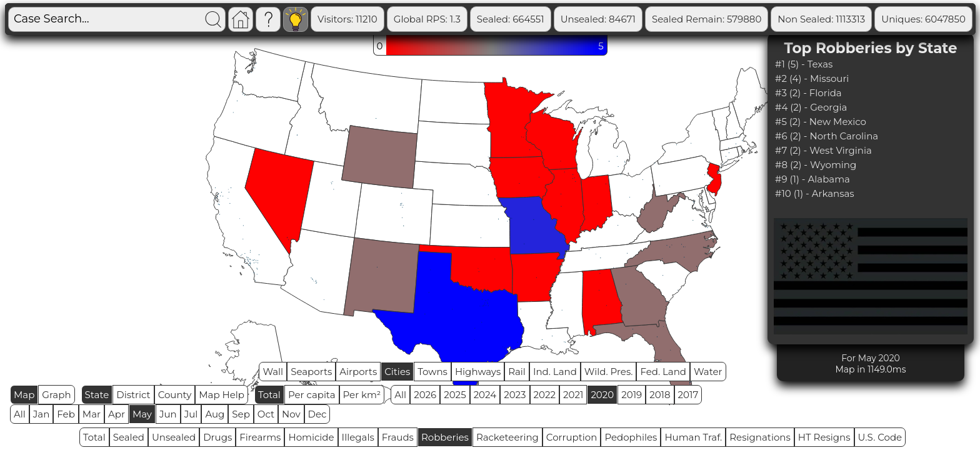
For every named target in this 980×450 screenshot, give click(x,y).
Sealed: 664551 (561, 19)
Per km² (362, 395)
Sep (241, 414)
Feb (66, 414)
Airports (358, 372)
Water (708, 372)
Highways (478, 372)
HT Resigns (824, 437)
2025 (455, 395)
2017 (688, 395)
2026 (425, 395)
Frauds (398, 437)
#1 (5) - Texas (804, 64)
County (175, 395)
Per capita (312, 395)
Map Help (222, 395)
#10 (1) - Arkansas (815, 193)
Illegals (358, 437)
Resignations (760, 437)
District (133, 395)
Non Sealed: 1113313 (871, 19)
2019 (632, 395)
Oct (266, 414)
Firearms (260, 437)
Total (269, 395)
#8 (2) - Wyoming (816, 165)
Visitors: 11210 (397, 19)
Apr (117, 414)
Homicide (311, 437)
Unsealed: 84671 (648, 19)
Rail (517, 372)
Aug (215, 414)
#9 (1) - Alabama (812, 179)
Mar (92, 414)
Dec (317, 414)
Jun (168, 414)
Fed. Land (663, 372)
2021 (573, 395)
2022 (545, 395)
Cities (397, 372)
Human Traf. (693, 437)
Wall (273, 372)
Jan (42, 414)
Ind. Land (555, 372)
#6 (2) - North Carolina (827, 136)
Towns (432, 372)
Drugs (217, 437)
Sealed (129, 437)
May (142, 414)
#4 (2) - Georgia (811, 107)
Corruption (572, 437)
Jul (191, 414)
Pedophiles (631, 437)
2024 (485, 395)
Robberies (445, 437)
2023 (515, 395)
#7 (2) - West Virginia (823, 150)
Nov (291, 414)
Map (24, 395)
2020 (602, 395)
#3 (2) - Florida (808, 93)
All (400, 395)
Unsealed (174, 437)
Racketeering (507, 437)
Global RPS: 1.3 (477, 19)
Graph (56, 395)
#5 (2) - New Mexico (821, 122)
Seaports (311, 372)
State (97, 395)
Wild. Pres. (609, 372)
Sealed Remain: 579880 (757, 19)
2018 (660, 395)
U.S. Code (880, 437)
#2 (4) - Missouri (812, 78)
